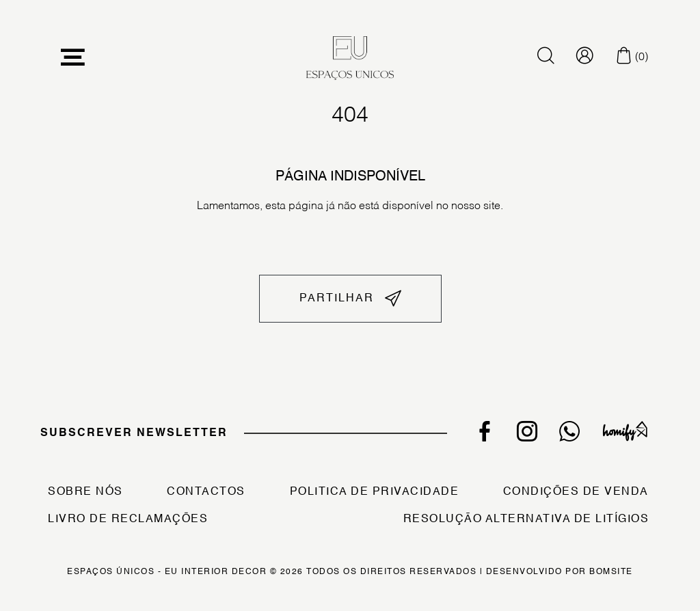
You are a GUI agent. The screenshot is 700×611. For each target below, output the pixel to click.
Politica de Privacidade (375, 492)
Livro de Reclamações (128, 519)
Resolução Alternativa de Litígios (526, 519)
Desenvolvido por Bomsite (560, 572)
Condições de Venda (576, 492)
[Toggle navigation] (73, 58)
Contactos (206, 492)
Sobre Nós (85, 492)
